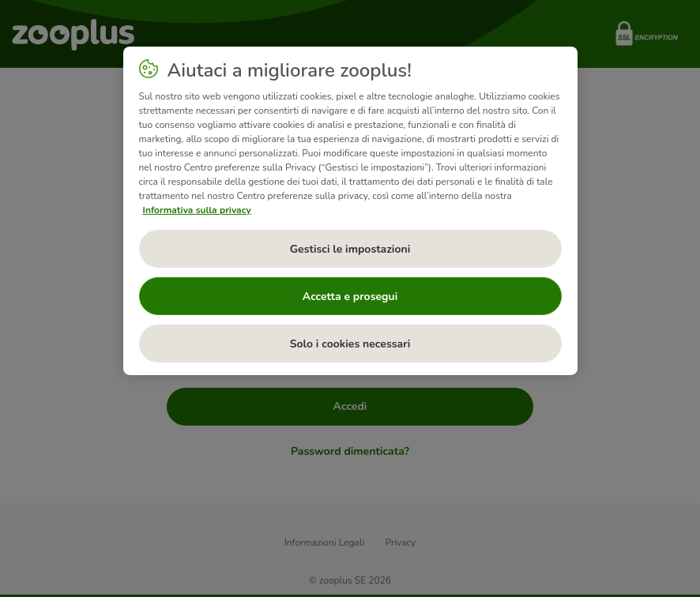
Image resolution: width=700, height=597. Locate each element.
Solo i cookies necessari (350, 344)
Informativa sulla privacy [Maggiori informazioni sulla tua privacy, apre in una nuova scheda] (197, 210)
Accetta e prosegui (350, 297)
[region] (350, 211)
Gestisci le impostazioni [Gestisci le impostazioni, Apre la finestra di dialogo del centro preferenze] (350, 249)
